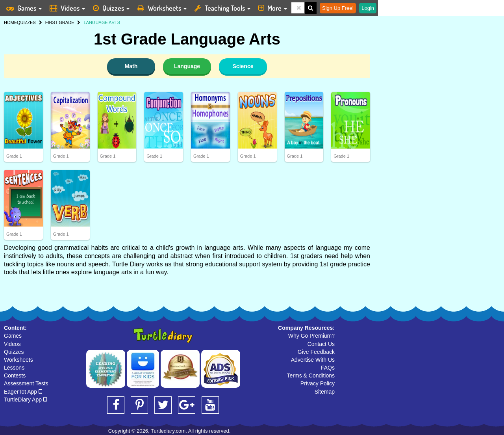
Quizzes (14, 352)
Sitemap (325, 392)
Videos (12, 344)
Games (13, 336)
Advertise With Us (313, 360)
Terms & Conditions (311, 376)
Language (187, 66)
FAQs (328, 368)
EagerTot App (23, 392)
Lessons (14, 368)
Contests (15, 376)
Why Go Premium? (311, 336)
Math (131, 66)
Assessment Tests (26, 383)
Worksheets (19, 360)
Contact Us (321, 344)
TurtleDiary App (25, 400)
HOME (10, 22)
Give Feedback (316, 352)
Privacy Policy (318, 383)
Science (243, 66)
